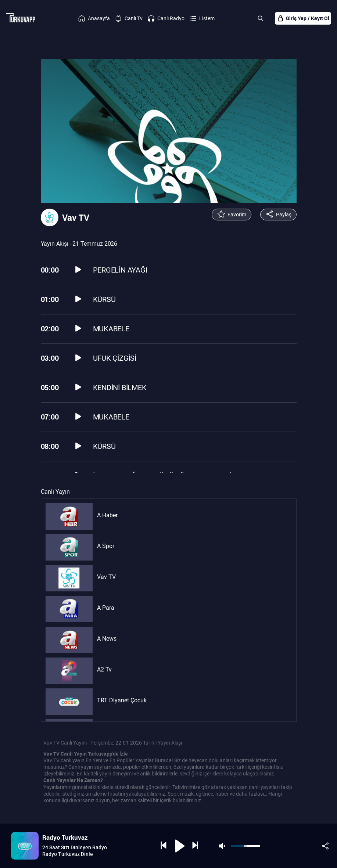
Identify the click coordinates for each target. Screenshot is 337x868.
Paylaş (278, 215)
